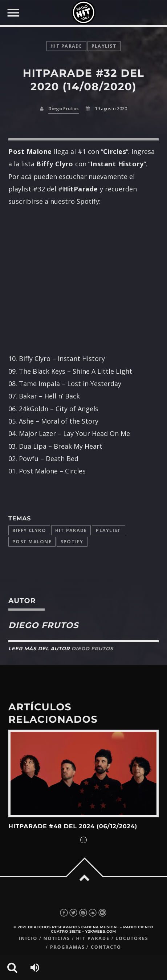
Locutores (132, 938)
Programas (68, 947)
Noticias (57, 938)
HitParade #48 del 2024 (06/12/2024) (73, 827)
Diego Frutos (64, 109)
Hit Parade (66, 46)
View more (83, 774)
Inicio (28, 938)
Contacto (106, 947)
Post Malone (32, 542)
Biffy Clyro (29, 530)
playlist (104, 46)
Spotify (72, 542)
